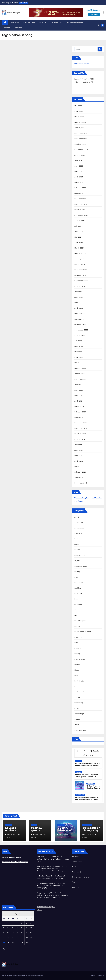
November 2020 (81, 428)
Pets (76, 675)
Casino (77, 550)
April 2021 (78, 401)
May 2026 (78, 106)
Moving (77, 665)
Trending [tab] (88, 755)
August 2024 (80, 221)
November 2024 (81, 204)
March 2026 (79, 117)
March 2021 (79, 406)
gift (76, 615)
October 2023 (80, 275)
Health (43, 22)
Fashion (19, 28)
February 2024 (80, 253)
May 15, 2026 (64, 834)
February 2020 (80, 472)
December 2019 (81, 483)
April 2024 (79, 242)
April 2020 (79, 461)
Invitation (78, 637)
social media (80, 692)
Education (79, 583)
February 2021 (80, 412)
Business (15, 22)
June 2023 (79, 297)
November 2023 (81, 270)
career (77, 544)
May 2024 (78, 237)
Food (76, 599)
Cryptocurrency (81, 566)
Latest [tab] (81, 751)
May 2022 (78, 352)
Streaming (79, 703)
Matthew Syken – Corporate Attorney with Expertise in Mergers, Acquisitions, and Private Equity (87, 778)
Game (77, 610)
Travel (7, 28)
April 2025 (79, 177)
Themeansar (40, 976)
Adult (77, 517)
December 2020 (81, 423)
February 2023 (80, 314)
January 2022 (80, 374)
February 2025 (80, 188)
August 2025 (80, 155)
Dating (77, 572)
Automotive (29, 22)
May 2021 (78, 395)
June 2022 (79, 346)
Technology (57, 22)
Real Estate (79, 681)
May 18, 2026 (12, 834)
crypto (77, 561)
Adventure (79, 522)
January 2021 (80, 417)
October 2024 (80, 210)
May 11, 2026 (89, 834)
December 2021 (81, 379)
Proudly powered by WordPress (12, 976)
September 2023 (81, 281)
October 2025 (80, 144)
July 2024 (78, 226)
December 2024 (81, 199)
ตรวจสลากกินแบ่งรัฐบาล (46, 907)
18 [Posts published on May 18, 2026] (4, 938)
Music (77, 670)
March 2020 (79, 467)
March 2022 (79, 363)
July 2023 (78, 292)
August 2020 (80, 439)
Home (93, 976)
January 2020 (80, 477)
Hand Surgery (80, 621)
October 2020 (80, 434)
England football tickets (11, 857)
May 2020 (78, 456)
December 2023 (81, 264)
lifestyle (78, 648)
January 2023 (80, 319)
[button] (99, 25)
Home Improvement (76, 22)
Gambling (78, 604)
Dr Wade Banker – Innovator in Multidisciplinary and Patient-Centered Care (88, 766)
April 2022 (79, 357)
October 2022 (80, 324)
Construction (80, 555)
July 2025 (78, 160)
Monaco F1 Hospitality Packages (15, 862)
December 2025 (81, 133)
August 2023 (80, 286)
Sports (77, 697)
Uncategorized (80, 730)
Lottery (77, 654)
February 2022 (80, 368)
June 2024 (79, 232)
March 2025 (79, 182)
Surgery (78, 708)
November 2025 (81, 139)
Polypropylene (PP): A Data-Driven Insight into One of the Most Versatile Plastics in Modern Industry (52, 895)
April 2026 (79, 111)
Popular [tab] (95, 751)
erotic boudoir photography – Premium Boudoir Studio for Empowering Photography (87, 799)
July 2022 (78, 341)
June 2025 (79, 166)
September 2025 (81, 150)
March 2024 (79, 248)
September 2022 (81, 330)
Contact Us (101, 976)
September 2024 (81, 215)
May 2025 (78, 171)
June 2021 (79, 390)
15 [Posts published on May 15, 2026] (22, 933)
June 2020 (79, 450)
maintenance (80, 659)
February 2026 (80, 122)
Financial (78, 593)
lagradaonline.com (82, 63)
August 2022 (80, 335)
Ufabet (40, 910)
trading (77, 719)
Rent (76, 686)
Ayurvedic (78, 533)
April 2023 (79, 308)
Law (76, 643)
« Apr (4, 949)
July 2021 (78, 385)
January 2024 (80, 259)
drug (76, 577)
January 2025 (80, 193)
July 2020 (78, 445)
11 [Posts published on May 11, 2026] (3, 933)
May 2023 (78, 303)
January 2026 (80, 128)
